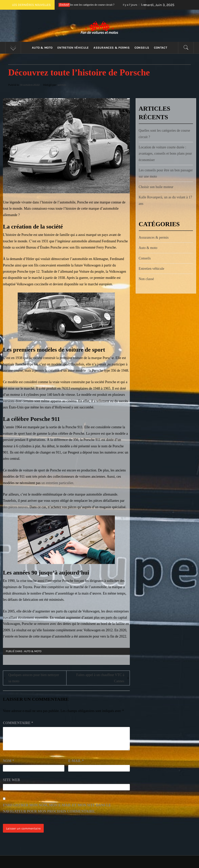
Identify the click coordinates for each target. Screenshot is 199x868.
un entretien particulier (57, 483)
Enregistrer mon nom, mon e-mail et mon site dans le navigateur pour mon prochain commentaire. (57, 808)
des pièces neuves (15, 507)
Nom (9, 761)
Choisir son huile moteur (156, 187)
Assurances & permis (112, 48)
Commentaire (18, 723)
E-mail (76, 761)
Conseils (142, 48)
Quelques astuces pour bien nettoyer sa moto (34, 678)
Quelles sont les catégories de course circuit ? (91, 5)
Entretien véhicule (73, 48)
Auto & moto (42, 48)
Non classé (146, 279)
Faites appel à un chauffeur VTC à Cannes (100, 678)
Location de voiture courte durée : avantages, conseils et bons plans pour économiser (165, 154)
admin (62, 85)
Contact (161, 48)
